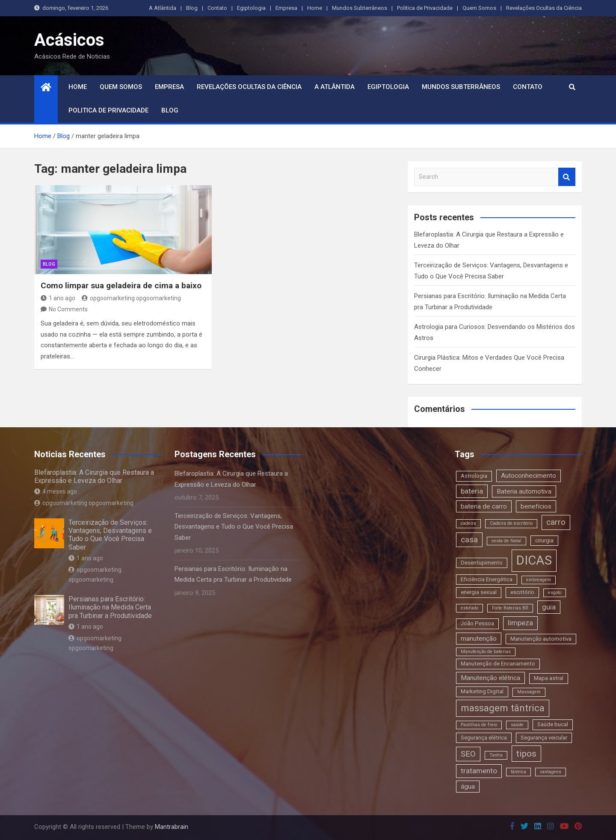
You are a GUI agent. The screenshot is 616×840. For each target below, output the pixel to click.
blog (49, 264)
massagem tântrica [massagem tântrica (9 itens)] (503, 708)
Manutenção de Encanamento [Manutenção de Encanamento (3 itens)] (498, 664)
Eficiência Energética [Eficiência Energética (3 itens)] (487, 579)
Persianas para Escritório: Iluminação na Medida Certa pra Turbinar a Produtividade (110, 607)
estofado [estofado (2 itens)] (469, 608)
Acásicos (69, 40)
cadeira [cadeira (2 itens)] (468, 523)
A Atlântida (163, 8)
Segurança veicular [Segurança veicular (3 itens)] (544, 738)
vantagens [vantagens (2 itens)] (551, 772)
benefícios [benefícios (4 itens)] (536, 506)
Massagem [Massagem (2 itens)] (529, 692)
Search (567, 177)
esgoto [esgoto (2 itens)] (555, 593)
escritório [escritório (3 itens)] (522, 592)
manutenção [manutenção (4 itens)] (479, 639)
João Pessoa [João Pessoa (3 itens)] (477, 623)
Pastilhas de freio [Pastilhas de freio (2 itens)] (479, 725)
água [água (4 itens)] (468, 787)
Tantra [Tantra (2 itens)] (496, 755)
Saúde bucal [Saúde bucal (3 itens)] (553, 724)
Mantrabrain (172, 827)
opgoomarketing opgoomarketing (131, 298)
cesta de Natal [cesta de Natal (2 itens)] (506, 541)
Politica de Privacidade (425, 8)
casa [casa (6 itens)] (469, 540)
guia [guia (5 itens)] (549, 607)
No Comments (68, 309)
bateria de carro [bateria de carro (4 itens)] (484, 506)
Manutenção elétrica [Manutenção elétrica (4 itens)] (490, 678)
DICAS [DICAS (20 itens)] (534, 560)
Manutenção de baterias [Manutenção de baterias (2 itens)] (486, 652)
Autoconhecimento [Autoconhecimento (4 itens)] (529, 476)
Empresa (286, 8)
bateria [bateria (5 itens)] (472, 491)
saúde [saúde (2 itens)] (517, 725)
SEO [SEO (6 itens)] (468, 754)
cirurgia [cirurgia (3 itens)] (544, 540)
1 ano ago (58, 298)
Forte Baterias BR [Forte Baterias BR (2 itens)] (510, 608)
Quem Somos (479, 8)
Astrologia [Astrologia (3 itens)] (474, 476)
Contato (217, 8)
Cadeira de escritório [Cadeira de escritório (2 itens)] (511, 523)
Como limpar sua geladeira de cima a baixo (121, 285)
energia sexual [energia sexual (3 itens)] (479, 592)
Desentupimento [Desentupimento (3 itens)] (482, 563)
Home (315, 8)
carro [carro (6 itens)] (556, 522)
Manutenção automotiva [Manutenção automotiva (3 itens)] (541, 639)
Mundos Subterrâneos (360, 8)
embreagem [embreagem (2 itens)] (539, 580)
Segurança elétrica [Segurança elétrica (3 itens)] (484, 738)
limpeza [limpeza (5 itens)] (520, 623)
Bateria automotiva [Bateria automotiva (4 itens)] (524, 491)
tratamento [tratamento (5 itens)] (479, 771)
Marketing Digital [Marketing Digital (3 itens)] (482, 691)
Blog (192, 8)
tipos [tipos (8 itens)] (526, 753)
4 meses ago (56, 491)
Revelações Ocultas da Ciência (544, 8)
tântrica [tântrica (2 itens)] (518, 772)
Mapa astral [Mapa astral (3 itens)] (549, 678)
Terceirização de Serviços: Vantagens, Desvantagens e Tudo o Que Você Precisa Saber (110, 535)
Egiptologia (251, 8)
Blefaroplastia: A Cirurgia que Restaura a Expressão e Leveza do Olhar (94, 476)
